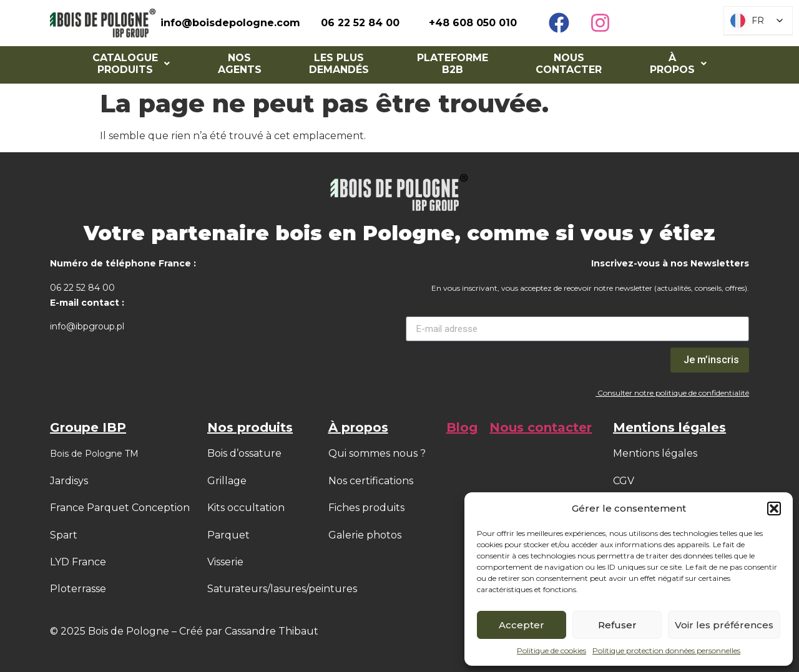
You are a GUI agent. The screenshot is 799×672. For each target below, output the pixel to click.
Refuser (617, 625)
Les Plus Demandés (339, 64)
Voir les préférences (724, 625)
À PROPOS (678, 64)
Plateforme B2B (453, 64)
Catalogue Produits (131, 64)
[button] (774, 509)
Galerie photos (365, 535)
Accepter (522, 625)
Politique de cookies (551, 650)
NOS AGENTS (240, 64)
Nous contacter (569, 64)
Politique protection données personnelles (666, 650)
